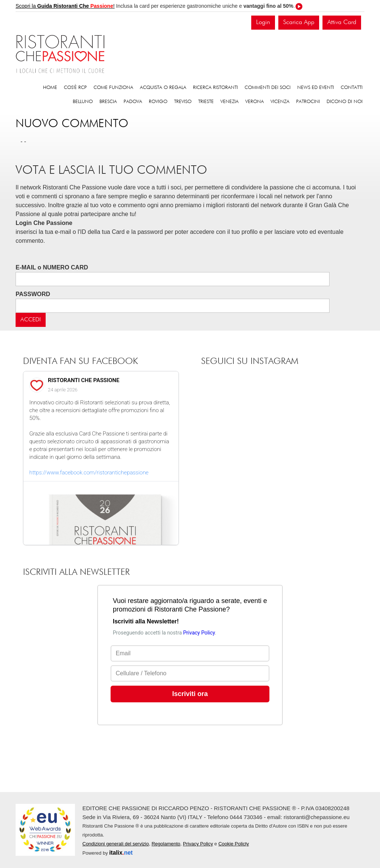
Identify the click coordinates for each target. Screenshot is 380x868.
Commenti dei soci (268, 88)
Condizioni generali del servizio (116, 844)
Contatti (352, 88)
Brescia (108, 102)
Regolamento (166, 844)
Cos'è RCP (75, 88)
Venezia (230, 102)
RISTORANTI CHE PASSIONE (84, 380)
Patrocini (308, 102)
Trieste (206, 102)
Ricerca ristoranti (215, 88)
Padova (133, 102)
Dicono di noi (345, 102)
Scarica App (299, 22)
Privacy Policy (198, 844)
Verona (255, 102)
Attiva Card (342, 22)
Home (50, 88)
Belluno (83, 102)
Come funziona (113, 88)
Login (263, 22)
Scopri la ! (65, 6)
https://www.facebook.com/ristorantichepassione (89, 473)
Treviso (183, 102)
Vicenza (280, 102)
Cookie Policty (233, 844)
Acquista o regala (163, 88)
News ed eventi (316, 88)
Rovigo (158, 102)
